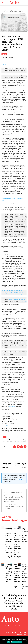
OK (8, 642)
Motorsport (23, 439)
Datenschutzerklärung (16, 642)
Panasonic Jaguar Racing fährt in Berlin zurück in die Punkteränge (7, 466)
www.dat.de (12, 406)
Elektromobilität (21, 437)
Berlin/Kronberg (5, 65)
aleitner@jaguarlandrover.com (10, 425)
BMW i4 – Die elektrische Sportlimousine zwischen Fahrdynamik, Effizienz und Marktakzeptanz (17, 576)
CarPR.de (21, 479)
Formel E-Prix (5, 439)
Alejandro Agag (10, 437)
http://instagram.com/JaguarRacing (13, 293)
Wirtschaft (23, 441)
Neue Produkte (6, 441)
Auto (16, 437)
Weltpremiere (17, 441)
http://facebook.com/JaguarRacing (12, 291)
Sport (11, 441)
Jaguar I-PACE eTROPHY (14, 439)
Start (2, 10)
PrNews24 (5, 57)
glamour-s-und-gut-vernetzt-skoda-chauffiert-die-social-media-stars (21, 466)
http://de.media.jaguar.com (17, 300)
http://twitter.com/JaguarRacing (12, 294)
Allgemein (4, 54)
